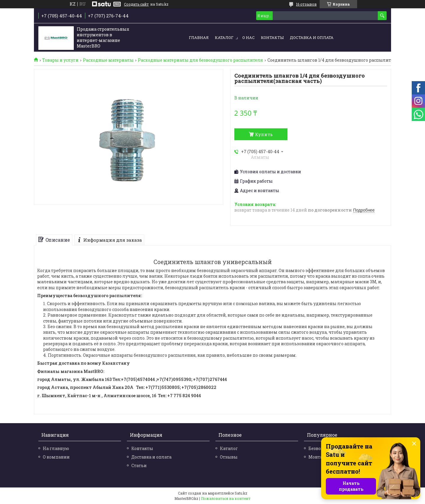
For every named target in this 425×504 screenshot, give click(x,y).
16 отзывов (306, 4)
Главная (199, 37)
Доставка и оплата (312, 37)
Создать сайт (136, 4)
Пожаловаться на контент (226, 498)
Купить (264, 134)
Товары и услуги (60, 60)
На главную (56, 448)
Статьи (139, 465)
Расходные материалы (108, 60)
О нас (249, 37)
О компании (56, 457)
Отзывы (229, 457)
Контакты (272, 37)
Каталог (224, 37)
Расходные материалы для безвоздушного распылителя (200, 60)
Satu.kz (241, 493)
